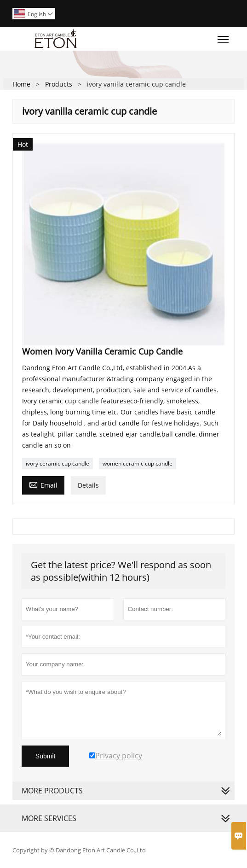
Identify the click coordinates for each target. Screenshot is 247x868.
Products (59, 84)
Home (21, 84)
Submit (46, 756)
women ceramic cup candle (138, 463)
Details (88, 485)
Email (43, 484)
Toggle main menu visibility (224, 37)
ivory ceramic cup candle (57, 463)
